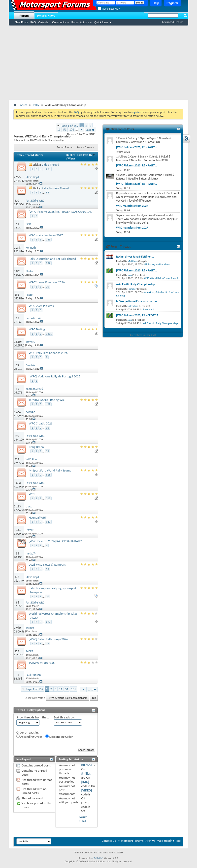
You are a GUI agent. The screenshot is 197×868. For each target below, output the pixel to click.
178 (17, 577)
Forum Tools (64, 147)
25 (18, 318)
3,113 (17, 506)
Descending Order (59, 736)
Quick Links (101, 22)
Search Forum (84, 147)
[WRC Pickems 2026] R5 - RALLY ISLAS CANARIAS (60, 212)
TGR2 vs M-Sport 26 (42, 663)
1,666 (17, 412)
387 (48, 263)
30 (48, 428)
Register (172, 3)
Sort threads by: (64, 717)
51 (65, 129)
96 (18, 603)
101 (72, 129)
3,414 (17, 530)
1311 (49, 334)
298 (48, 169)
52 (48, 193)
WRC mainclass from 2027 (46, 235)
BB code (86, 765)
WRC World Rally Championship (162, 278)
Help (156, 3)
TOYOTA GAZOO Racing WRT (47, 400)
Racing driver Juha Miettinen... (135, 257)
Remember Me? (109, 9)
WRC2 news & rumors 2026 (47, 282)
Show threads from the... (33, 717)
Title (20, 155)
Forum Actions (80, 22)
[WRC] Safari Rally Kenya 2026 (48, 639)
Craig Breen (36, 447)
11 (59, 129)
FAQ (33, 22)
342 (48, 522)
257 (17, 651)
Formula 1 (148, 309)
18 (48, 569)
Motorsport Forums (131, 841)
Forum (24, 16)
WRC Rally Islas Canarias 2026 (48, 353)
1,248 (17, 248)
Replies (71, 155)
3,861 (17, 271)
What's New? (46, 16)
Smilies (86, 774)
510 (17, 201)
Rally (36, 105)
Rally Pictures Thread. (56, 188)
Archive (150, 841)
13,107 (18, 342)
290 (17, 436)
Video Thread (50, 165)
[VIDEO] (86, 790)
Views (72, 158)
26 (48, 644)
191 (17, 295)
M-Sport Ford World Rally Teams (50, 470)
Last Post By (86, 155)
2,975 (17, 177)
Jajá (130, 275)
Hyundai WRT (38, 517)
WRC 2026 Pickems (41, 306)
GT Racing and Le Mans (157, 264)
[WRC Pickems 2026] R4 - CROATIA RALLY (55, 541)
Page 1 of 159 (70, 126)
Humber (132, 289)
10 (48, 596)
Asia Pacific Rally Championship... (137, 284)
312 (48, 498)
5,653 (17, 483)
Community (59, 22)
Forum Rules (83, 819)
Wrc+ (32, 494)
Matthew (133, 261)
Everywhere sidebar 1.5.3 (143, 335)
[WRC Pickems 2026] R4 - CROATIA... (138, 315)
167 (48, 404)
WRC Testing (37, 329)
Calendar (44, 22)
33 (48, 451)
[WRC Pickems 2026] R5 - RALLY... (136, 147)
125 (48, 240)
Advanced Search (173, 22)
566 (48, 475)
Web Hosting (166, 841)
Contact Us (109, 841)
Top (94, 698)
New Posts (21, 22)
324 (17, 459)
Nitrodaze (133, 306)
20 (48, 287)
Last (90, 130)
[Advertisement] (98, 63)
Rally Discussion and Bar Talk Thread (52, 259)
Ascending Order (29, 736)
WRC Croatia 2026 (41, 423)
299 (48, 622)
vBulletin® (98, 858)
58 (18, 553)
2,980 (17, 628)
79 (18, 365)
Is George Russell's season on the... (138, 301)
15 (18, 389)
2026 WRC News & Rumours (47, 565)
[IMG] (85, 782)
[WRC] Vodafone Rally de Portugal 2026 (55, 376)
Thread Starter (34, 155)
